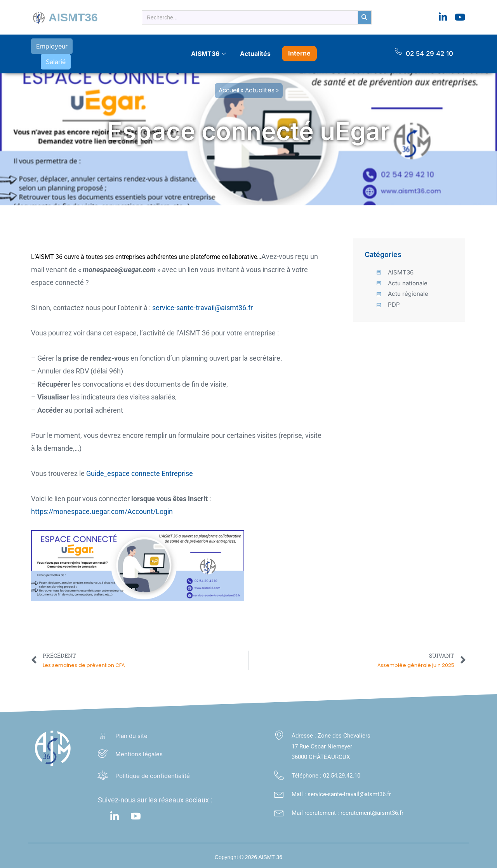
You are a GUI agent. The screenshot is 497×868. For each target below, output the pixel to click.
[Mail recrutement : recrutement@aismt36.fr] (279, 809)
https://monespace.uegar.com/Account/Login (102, 508)
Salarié (96, 52)
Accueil (229, 86)
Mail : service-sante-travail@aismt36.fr (341, 790)
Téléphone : (307, 772)
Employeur (51, 52)
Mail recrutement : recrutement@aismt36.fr (348, 809)
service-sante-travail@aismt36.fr (202, 304)
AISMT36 (73, 17)
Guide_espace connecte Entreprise (140, 470)
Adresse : (305, 732)
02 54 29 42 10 (429, 52)
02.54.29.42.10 (342, 772)
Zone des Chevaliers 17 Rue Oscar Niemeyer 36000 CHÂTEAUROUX (331, 743)
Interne (299, 51)
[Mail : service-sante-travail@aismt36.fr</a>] (279, 790)
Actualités (255, 52)
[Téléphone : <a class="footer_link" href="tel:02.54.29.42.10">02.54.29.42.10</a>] (279, 772)
